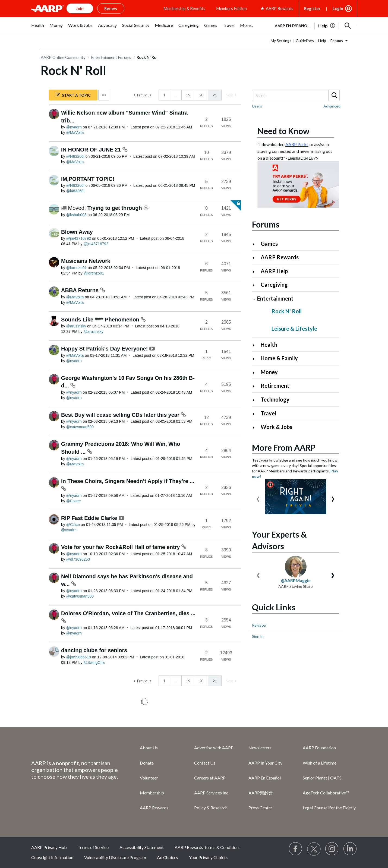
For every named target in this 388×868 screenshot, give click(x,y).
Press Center (260, 808)
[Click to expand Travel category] (256, 414)
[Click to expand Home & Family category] (256, 359)
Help (322, 41)
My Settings (281, 41)
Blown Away (77, 232)
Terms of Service (93, 847)
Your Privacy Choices (209, 857)
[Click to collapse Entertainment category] (254, 299)
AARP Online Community (63, 57)
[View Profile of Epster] (74, 501)
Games (269, 244)
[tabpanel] (314, 25)
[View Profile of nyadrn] (74, 127)
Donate (147, 763)
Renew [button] (111, 8)
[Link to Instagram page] (332, 849)
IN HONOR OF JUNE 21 (92, 150)
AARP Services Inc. (212, 793)
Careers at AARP (210, 778)
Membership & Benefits (184, 8)
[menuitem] (38, 28)
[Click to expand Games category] (256, 244)
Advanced (332, 106)
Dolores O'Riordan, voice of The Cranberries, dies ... (128, 613)
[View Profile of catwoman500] (80, 427)
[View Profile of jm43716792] (79, 238)
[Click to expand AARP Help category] (256, 272)
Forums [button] (337, 41)
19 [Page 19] (188, 95)
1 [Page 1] (164, 95)
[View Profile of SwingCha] (94, 662)
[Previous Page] (143, 95)
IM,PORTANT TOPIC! (88, 179)
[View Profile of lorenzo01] (77, 268)
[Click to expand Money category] (256, 373)
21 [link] (215, 95)
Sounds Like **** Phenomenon (101, 320)
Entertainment (275, 298)
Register (312, 8)
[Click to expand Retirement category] (256, 386)
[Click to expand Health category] (256, 345)
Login (338, 8)
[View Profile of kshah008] (76, 215)
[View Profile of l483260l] (75, 156)
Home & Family (279, 358)
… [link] (176, 95)
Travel (268, 413)
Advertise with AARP (214, 748)
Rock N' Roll (287, 311)
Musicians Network (86, 261)
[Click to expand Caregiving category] (256, 285)
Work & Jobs (276, 427)
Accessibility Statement (142, 847)
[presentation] (258, 498)
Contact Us (205, 763)
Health (269, 345)
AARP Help (274, 271)
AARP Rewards (280, 257)
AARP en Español (292, 26)
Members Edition (231, 8)
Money (269, 372)
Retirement (275, 386)
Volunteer (149, 778)
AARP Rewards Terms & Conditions (208, 847)
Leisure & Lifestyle (294, 329)
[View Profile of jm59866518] (79, 657)
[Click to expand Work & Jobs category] (256, 427)
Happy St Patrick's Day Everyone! (105, 349)
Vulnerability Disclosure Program (115, 857)
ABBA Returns (81, 290)
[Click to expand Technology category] (256, 400)
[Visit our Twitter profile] (314, 849)
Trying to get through (116, 208)
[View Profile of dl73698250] (78, 559)
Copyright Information (52, 857)
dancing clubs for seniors (94, 650)
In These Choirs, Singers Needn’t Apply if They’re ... (128, 481)
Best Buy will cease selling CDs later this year (121, 415)
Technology (275, 399)
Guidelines (305, 41)
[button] (348, 26)
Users (257, 106)
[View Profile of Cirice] (73, 525)
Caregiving (274, 285)
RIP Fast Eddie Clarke (90, 518)
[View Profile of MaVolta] (75, 132)
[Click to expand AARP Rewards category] (256, 258)
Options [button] (104, 95)
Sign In (258, 636)
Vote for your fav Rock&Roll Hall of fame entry (121, 547)
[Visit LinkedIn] (350, 849)
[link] (231, 95)
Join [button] (80, 8)
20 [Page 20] (201, 95)
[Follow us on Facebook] (296, 849)
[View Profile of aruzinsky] (76, 326)
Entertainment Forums (111, 57)
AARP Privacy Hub (49, 847)
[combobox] (296, 95)
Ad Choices (168, 857)
